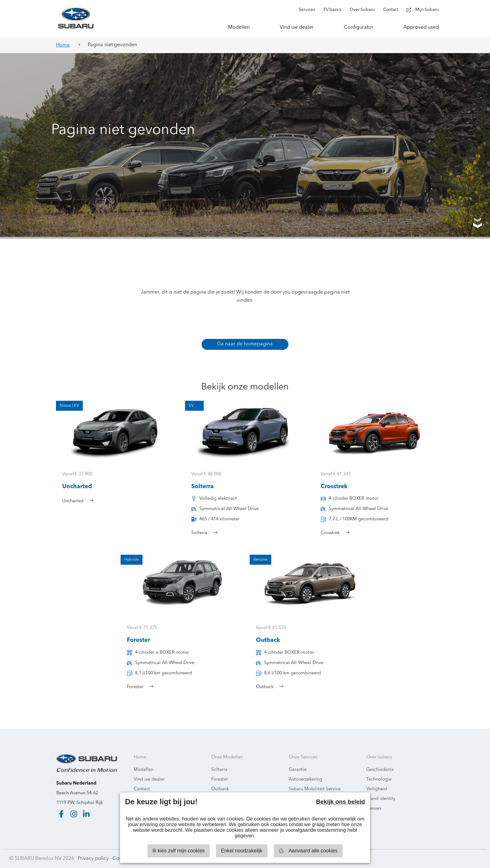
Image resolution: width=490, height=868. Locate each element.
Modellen (144, 770)
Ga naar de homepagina (245, 344)
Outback (220, 789)
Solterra (219, 770)
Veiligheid (377, 789)
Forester (220, 779)
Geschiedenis (380, 770)
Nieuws (374, 808)
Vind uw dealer (149, 779)
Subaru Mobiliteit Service (315, 789)
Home (63, 45)
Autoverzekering (305, 779)
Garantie (298, 770)
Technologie (379, 779)
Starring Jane (465, 859)
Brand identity (381, 799)
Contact (142, 789)
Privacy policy (93, 859)
